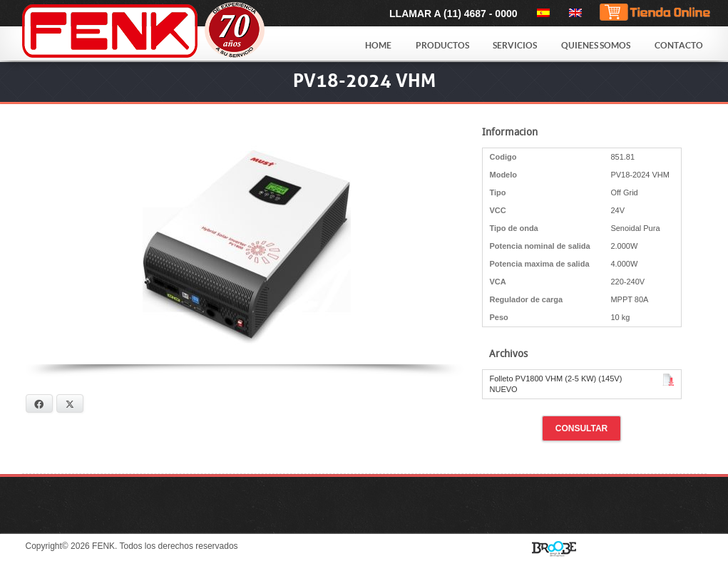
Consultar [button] (582, 428)
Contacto (679, 45)
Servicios (515, 45)
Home (378, 45)
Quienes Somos (596, 45)
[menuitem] (541, 13)
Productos (442, 45)
